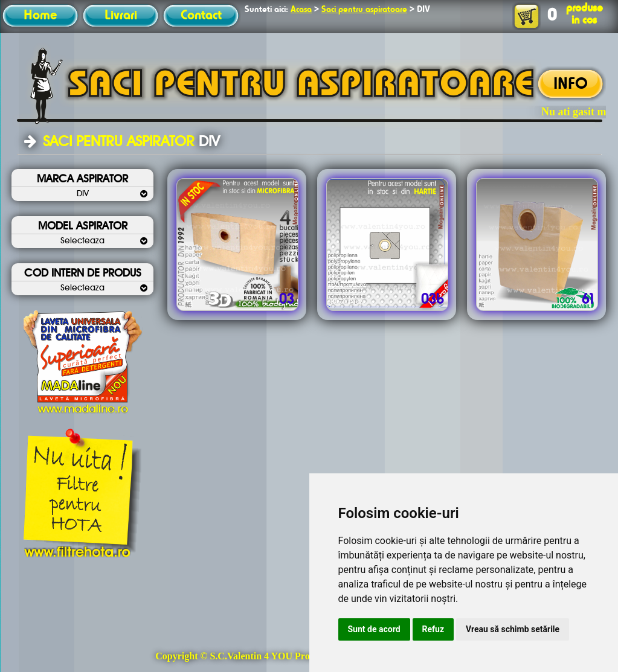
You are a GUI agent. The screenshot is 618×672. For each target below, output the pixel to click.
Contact (201, 16)
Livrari (121, 16)
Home (40, 16)
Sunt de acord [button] (374, 629)
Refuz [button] (433, 629)
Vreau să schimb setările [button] (513, 629)
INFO (571, 85)
